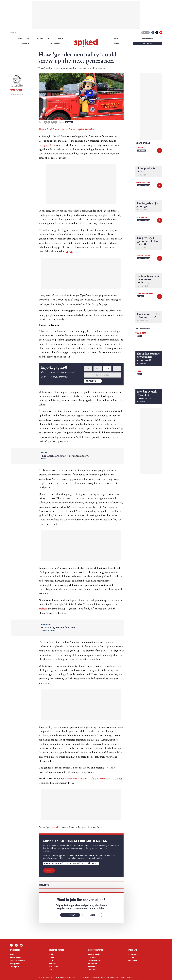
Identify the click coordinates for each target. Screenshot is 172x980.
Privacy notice (15, 964)
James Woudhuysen (144, 294)
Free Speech (53, 967)
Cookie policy (15, 967)
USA (51, 970)
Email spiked (132, 960)
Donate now (91, 381)
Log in (145, 33)
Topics (20, 39)
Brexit (51, 960)
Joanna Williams (94, 960)
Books (117, 43)
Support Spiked (15, 957)
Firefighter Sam (47, 145)
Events (117, 39)
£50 (117, 368)
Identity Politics (143, 185)
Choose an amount (103, 375)
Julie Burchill (142, 217)
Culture (52, 957)
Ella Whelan (93, 964)
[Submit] (34, 33)
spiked (138, 371)
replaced (43, 609)
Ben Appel (140, 148)
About (12, 954)
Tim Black (92, 970)
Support (49, 871)
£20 (107, 368)
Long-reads (55, 43)
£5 (88, 368)
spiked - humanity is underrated (86, 43)
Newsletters (147, 39)
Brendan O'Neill (143, 255)
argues (69, 251)
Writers (40, 39)
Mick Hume (92, 967)
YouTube (161, 33)
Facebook (153, 33)
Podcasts (25, 43)
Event (139, 336)
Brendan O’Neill (94, 954)
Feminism (69, 122)
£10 (98, 368)
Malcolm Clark (143, 183)
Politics (140, 296)
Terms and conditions (17, 960)
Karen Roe (55, 827)
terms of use (80, 977)
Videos (60, 39)
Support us (147, 43)
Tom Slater (141, 333)
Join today (70, 915)
